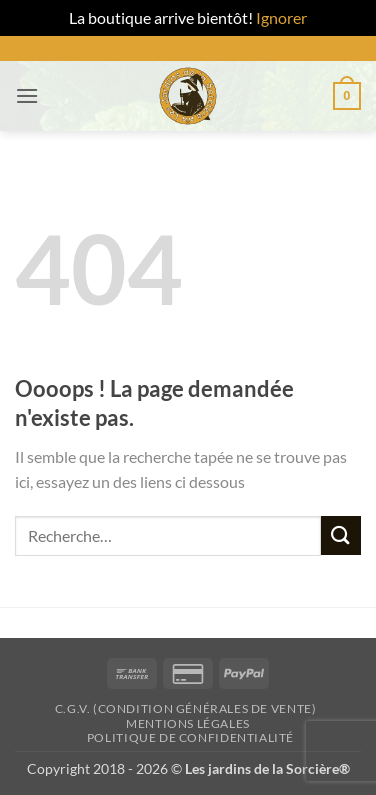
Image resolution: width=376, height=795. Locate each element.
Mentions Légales (188, 723)
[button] (27, 95)
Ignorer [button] (281, 17)
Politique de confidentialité (190, 737)
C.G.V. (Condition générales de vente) (186, 708)
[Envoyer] (341, 535)
